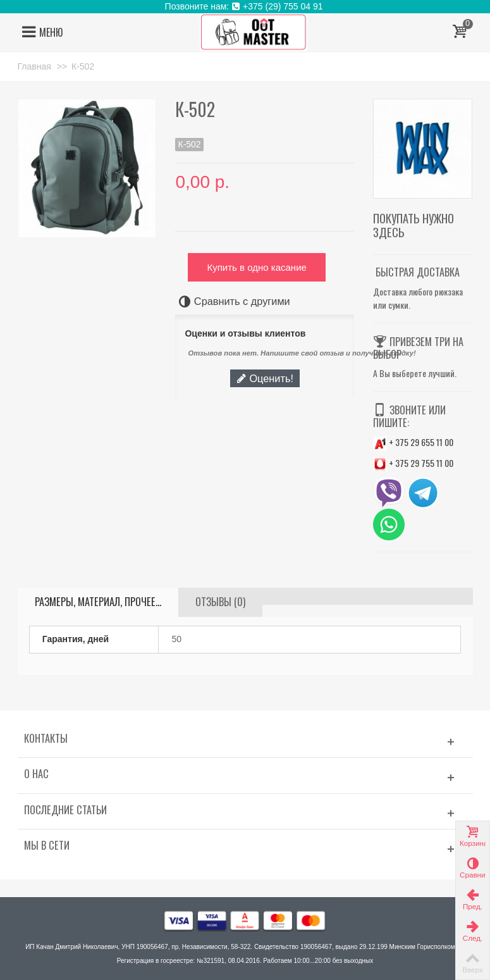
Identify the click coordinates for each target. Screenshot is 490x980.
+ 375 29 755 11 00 (413, 463)
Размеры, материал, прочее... (98, 602)
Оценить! (265, 378)
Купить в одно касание (256, 267)
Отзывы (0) (220, 602)
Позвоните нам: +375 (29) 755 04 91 (245, 6)
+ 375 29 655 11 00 (413, 442)
